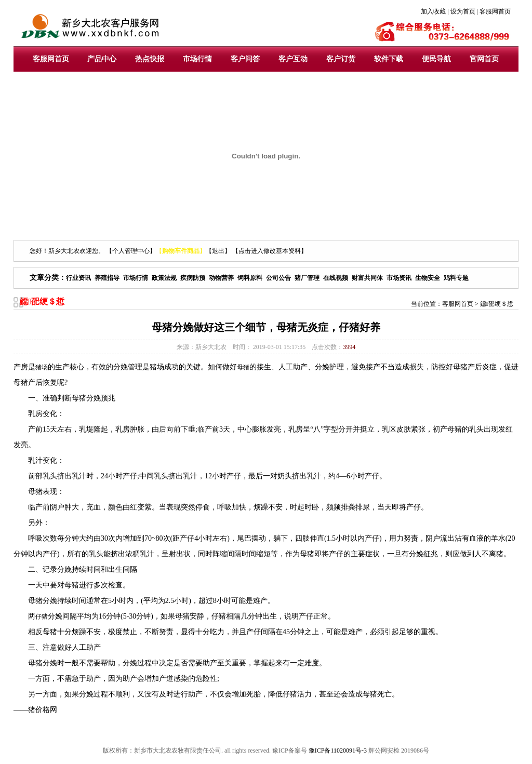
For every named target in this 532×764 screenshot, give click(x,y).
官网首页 (484, 59)
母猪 (243, 367)
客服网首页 (51, 59)
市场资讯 (399, 278)
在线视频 (336, 278)
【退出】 (218, 251)
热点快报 (150, 59)
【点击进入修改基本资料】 (270, 251)
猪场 (42, 367)
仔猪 (42, 616)
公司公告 (278, 278)
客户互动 (293, 59)
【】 (181, 251)
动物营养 (221, 278)
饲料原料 (250, 278)
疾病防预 (193, 278)
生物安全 (428, 278)
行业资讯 (78, 278)
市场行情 (197, 59)
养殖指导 (107, 278)
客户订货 (341, 59)
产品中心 (102, 59)
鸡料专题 (456, 278)
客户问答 (245, 59)
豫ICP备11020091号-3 (338, 750)
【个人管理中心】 (131, 251)
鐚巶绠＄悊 (497, 304)
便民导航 (436, 59)
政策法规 (164, 278)
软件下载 (389, 59)
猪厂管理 (307, 278)
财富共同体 (367, 278)
